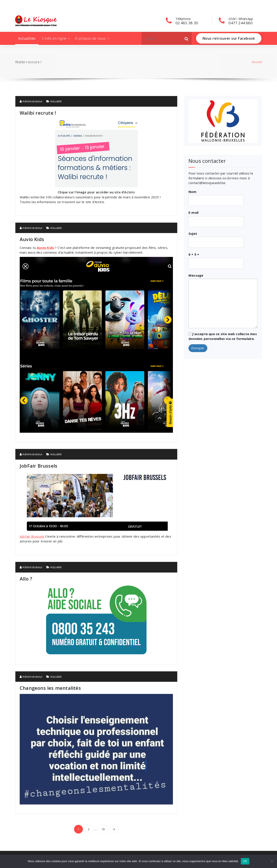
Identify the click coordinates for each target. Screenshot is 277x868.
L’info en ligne (54, 38)
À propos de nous (90, 38)
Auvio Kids (32, 239)
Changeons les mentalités (50, 688)
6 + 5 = (194, 254)
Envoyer (198, 348)
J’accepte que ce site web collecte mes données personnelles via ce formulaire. (223, 336)
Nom (192, 192)
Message (196, 275)
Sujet (193, 233)
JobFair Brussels (39, 466)
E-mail (193, 212)
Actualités (27, 38)
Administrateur (31, 101)
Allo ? (26, 579)
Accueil (257, 62)
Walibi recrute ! (38, 113)
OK (245, 861)
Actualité (56, 101)
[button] (187, 38)
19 (103, 829)
